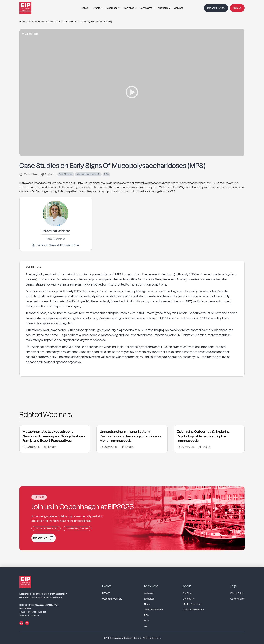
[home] (29, 8)
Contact (179, 8)
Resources (112, 8)
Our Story (187, 593)
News (147, 604)
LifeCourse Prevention (193, 610)
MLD (146, 621)
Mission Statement (192, 604)
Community (189, 599)
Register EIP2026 (216, 8)
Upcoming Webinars (112, 599)
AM (146, 626)
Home (84, 8)
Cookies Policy (238, 599)
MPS (146, 615)
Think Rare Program (154, 610)
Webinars (40, 22)
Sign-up (237, 8)
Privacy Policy (237, 593)
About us (163, 8)
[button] (97, 8)
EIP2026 (106, 593)
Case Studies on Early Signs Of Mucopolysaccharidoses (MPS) (80, 22)
